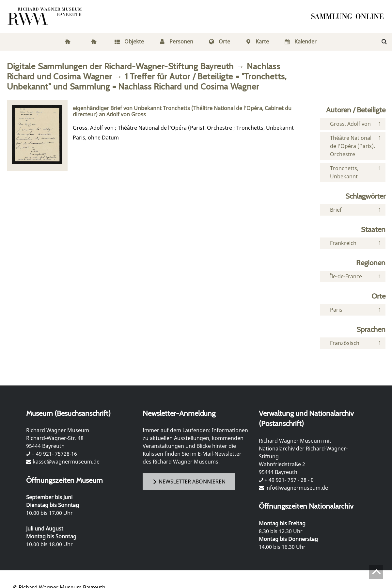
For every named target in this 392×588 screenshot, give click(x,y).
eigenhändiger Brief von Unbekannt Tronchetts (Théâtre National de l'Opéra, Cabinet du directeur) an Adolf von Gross (182, 111)
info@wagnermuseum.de (297, 488)
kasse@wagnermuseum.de (66, 462)
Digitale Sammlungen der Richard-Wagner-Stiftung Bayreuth (120, 66)
